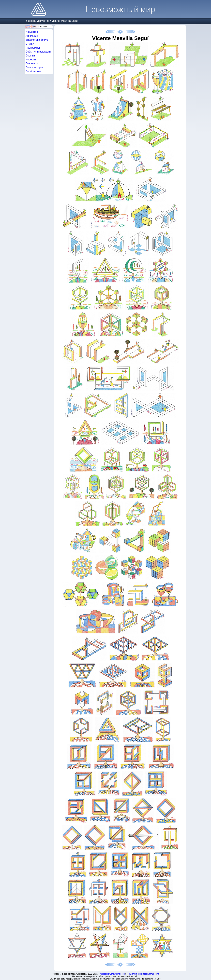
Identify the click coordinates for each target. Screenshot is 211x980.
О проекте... (33, 63)
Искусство (43, 21)
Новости (31, 60)
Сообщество (33, 71)
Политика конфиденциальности (143, 974)
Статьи (30, 44)
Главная (30, 21)
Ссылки (30, 56)
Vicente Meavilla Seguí (65, 21)
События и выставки (38, 52)
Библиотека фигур (37, 40)
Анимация (32, 36)
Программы (33, 48)
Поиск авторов (34, 67)
